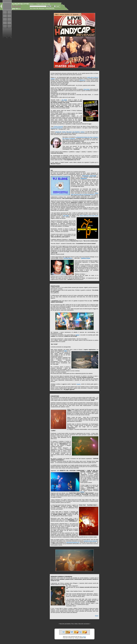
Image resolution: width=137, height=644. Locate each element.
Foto (72, 624)
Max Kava (69, 132)
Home (35, 8)
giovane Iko (58, 132)
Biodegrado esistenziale (89, 176)
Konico (64, 132)
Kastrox (83, 132)
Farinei (32, 4)
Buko (46, 4)
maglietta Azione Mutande (90, 541)
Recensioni (42, 8)
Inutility (42, 4)
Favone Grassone (58, 127)
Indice (76, 624)
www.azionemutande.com (73, 542)
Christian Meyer (68, 258)
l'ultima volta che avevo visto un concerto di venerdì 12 (85, 194)
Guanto (78, 384)
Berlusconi (82, 80)
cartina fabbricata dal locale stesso (89, 216)
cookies (84, 637)
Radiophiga (84, 178)
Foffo (65, 351)
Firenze (82, 492)
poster (77, 335)
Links (49, 4)
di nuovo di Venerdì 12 (57, 128)
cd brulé (64, 100)
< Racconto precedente (65, 624)
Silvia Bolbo (87, 89)
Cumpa (38, 4)
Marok (97, 616)
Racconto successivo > (84, 624)
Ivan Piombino (76, 132)
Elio (37, 8)
